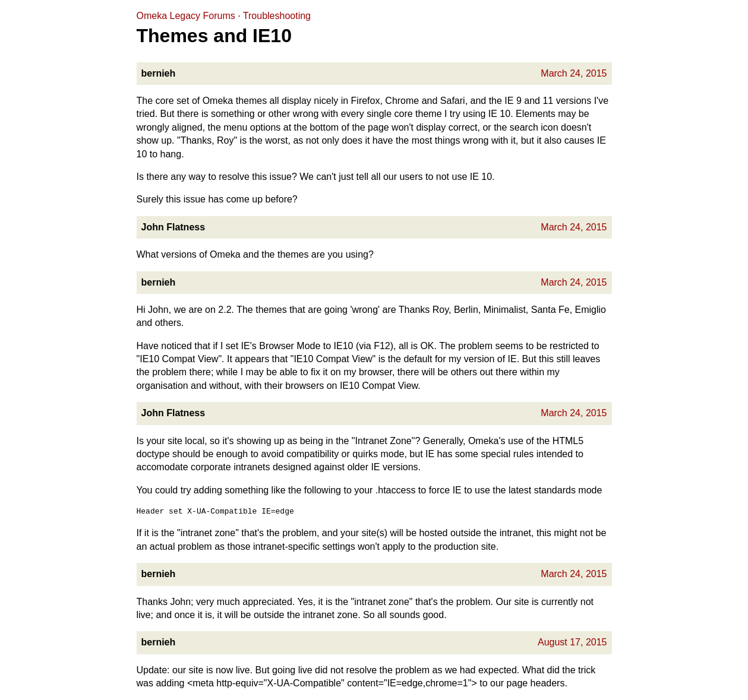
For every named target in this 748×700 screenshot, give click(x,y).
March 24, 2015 (574, 73)
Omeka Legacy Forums (186, 16)
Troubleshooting (277, 16)
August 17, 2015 (572, 642)
